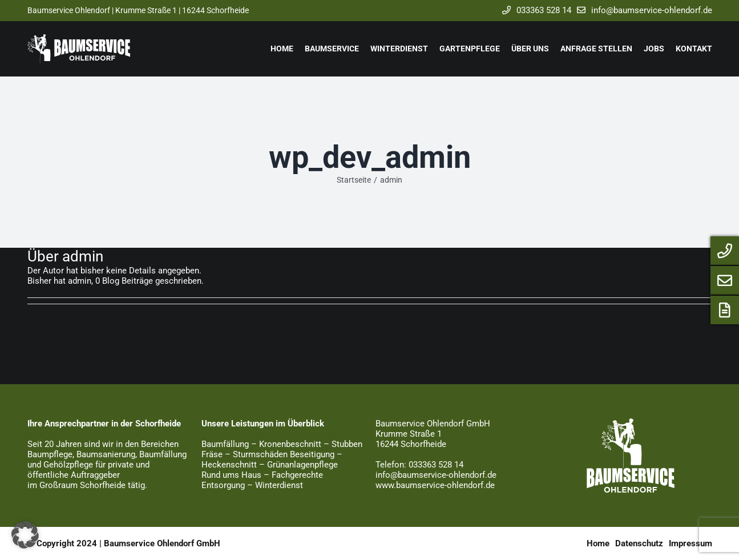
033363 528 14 (534, 10)
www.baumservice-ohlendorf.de (435, 485)
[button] (25, 535)
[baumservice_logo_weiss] (631, 422)
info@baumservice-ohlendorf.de (642, 10)
